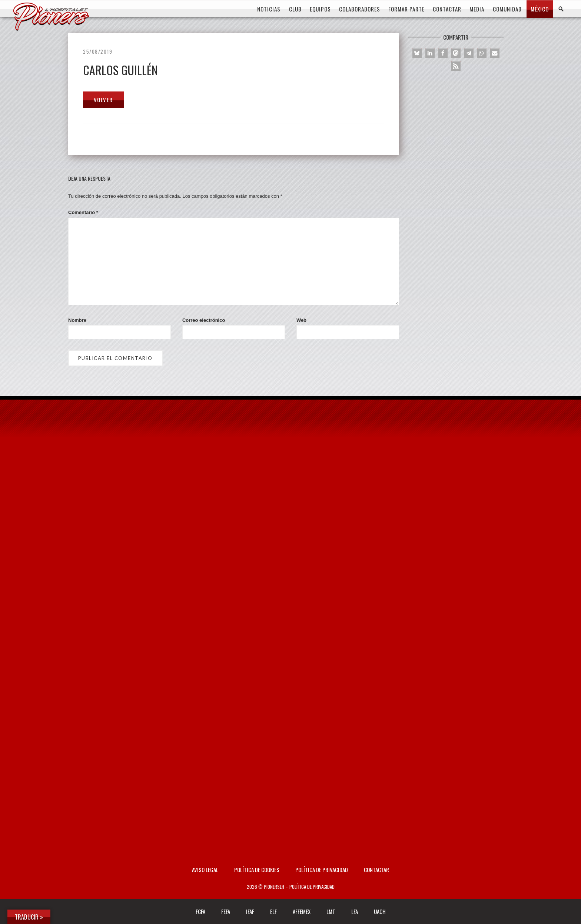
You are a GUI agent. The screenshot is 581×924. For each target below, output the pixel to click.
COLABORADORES (360, 9)
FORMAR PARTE (406, 9)
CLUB (295, 9)
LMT (331, 911)
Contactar (376, 870)
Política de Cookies (257, 870)
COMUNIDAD (507, 9)
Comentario (83, 212)
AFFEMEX (302, 911)
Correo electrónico (204, 320)
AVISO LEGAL (205, 870)
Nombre (77, 320)
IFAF (250, 911)
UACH (380, 911)
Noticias (269, 9)
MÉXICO (540, 9)
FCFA (200, 911)
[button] (417, 53)
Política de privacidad (322, 870)
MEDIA (477, 9)
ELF (273, 911)
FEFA (226, 911)
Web (301, 320)
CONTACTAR (447, 9)
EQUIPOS (320, 9)
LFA (355, 911)
